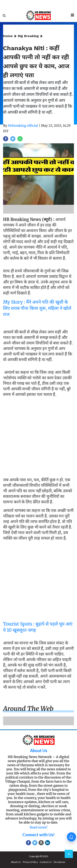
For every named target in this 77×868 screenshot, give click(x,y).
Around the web (28, 709)
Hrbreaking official (23, 126)
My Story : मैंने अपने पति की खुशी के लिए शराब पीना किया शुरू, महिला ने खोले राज (37, 308)
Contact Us (46, 862)
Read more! (38, 827)
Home (8, 36)
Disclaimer (60, 862)
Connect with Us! (38, 835)
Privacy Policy (30, 862)
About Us (39, 750)
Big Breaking (28, 36)
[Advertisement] (38, 438)
